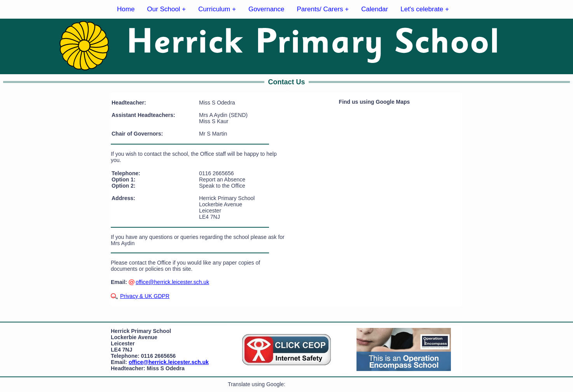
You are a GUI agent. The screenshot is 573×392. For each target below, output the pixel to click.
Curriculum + (217, 9)
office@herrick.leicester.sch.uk (172, 282)
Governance (266, 9)
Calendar (375, 9)
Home (126, 9)
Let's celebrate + (425, 9)
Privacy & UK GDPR (145, 296)
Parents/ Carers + (323, 9)
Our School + (166, 9)
